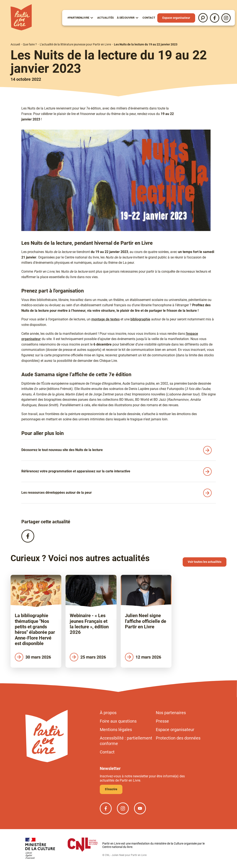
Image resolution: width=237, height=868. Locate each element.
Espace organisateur (176, 18)
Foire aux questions (118, 721)
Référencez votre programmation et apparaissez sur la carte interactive (76, 471)
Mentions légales (116, 730)
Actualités (105, 18)
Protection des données (178, 738)
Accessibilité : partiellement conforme (126, 741)
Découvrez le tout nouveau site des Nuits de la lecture (62, 450)
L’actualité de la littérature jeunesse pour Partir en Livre (75, 44)
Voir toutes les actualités (205, 562)
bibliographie (140, 319)
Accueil (15, 44)
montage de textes (105, 319)
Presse (162, 721)
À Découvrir (126, 18)
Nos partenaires (171, 713)
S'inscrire (111, 789)
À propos (108, 713)
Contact (149, 18)
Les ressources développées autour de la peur (57, 493)
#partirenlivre (78, 18)
